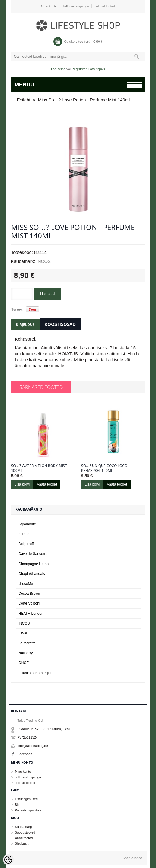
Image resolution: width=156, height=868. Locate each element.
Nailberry (26, 653)
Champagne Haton (34, 564)
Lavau (24, 633)
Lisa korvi (48, 294)
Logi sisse (58, 69)
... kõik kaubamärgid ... (37, 673)
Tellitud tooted (105, 6)
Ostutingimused (26, 799)
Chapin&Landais (32, 574)
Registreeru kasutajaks (88, 69)
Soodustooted (25, 832)
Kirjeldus (25, 325)
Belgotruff (26, 544)
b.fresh (24, 534)
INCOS (44, 261)
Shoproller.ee (132, 858)
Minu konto (49, 6)
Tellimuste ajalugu (76, 6)
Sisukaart (22, 843)
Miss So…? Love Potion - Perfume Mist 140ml (84, 100)
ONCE (24, 663)
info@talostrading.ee (33, 746)
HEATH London (31, 614)
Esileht (24, 100)
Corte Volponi (29, 603)
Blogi (19, 805)
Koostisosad (60, 324)
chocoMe (26, 584)
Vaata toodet (47, 484)
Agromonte (27, 524)
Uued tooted (24, 838)
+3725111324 (28, 737)
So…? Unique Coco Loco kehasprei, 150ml (104, 468)
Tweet (17, 309)
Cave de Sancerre (33, 554)
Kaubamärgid (25, 827)
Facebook (25, 754)
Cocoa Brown (29, 594)
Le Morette (27, 643)
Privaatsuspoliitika (28, 810)
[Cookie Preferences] (8, 860)
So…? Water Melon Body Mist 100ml (39, 468)
